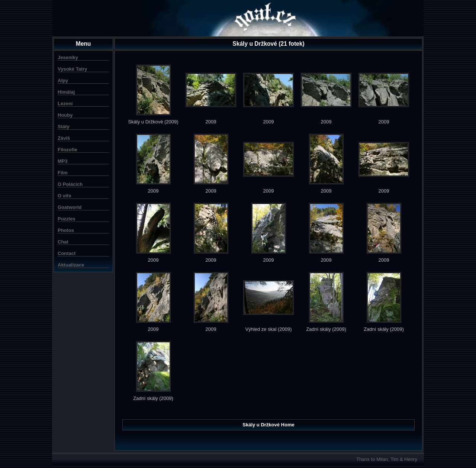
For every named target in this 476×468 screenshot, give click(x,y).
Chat (63, 242)
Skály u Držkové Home (268, 425)
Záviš (64, 138)
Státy (64, 127)
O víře (65, 196)
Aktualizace (71, 265)
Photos (66, 230)
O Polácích (70, 184)
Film (63, 173)
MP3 (63, 161)
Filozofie (67, 150)
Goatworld (70, 207)
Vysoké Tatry (73, 69)
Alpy (63, 80)
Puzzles (67, 219)
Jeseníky (68, 57)
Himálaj (66, 92)
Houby (65, 115)
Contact (67, 253)
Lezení (65, 104)
